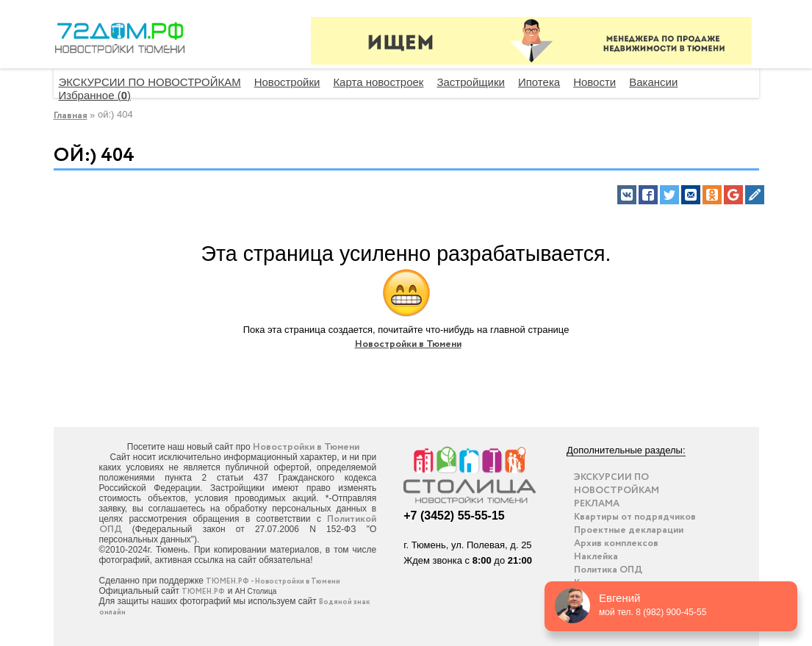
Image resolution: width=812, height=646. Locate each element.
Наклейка (596, 557)
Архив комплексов (616, 543)
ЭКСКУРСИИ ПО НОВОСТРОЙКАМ (150, 82)
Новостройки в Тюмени (408, 344)
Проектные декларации (629, 530)
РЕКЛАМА (597, 504)
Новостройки (287, 82)
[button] (627, 195)
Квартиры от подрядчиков (635, 517)
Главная (71, 116)
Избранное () (95, 95)
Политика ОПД (608, 570)
